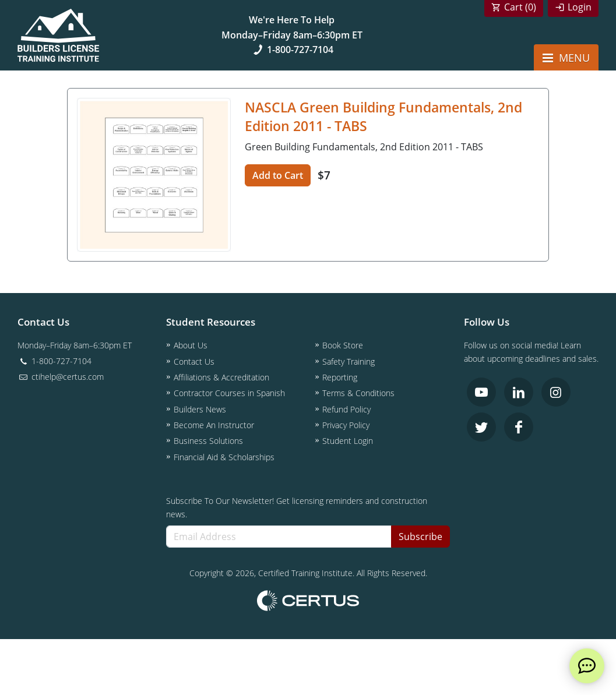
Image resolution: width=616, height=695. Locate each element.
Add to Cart (278, 175)
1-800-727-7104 (292, 50)
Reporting (340, 377)
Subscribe (420, 537)
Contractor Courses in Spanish (229, 393)
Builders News (200, 409)
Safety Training (349, 361)
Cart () (520, 7)
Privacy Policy (346, 425)
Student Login (348, 441)
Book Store (343, 345)
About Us (191, 345)
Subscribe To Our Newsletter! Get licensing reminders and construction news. (297, 507)
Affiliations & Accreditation (221, 377)
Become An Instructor (214, 425)
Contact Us (194, 361)
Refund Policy (346, 409)
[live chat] (587, 666)
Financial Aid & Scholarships (224, 457)
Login (580, 7)
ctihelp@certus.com (61, 377)
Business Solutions (208, 441)
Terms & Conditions (358, 393)
